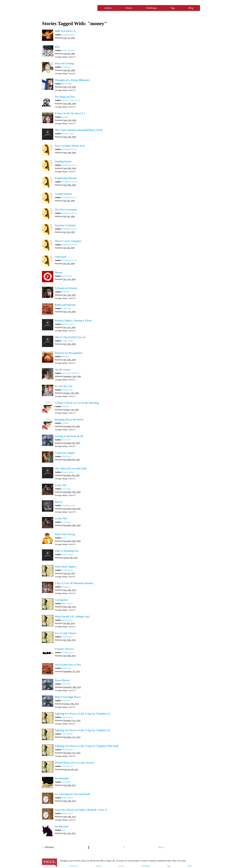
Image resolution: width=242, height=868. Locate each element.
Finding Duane (63, 161)
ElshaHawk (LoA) (70, 149)
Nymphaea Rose (69, 505)
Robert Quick (68, 798)
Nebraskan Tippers (66, 567)
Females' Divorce (64, 649)
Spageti (65, 117)
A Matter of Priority (66, 288)
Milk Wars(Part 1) (65, 31)
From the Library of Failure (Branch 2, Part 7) (81, 810)
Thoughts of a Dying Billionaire (72, 80)
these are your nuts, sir (71, 100)
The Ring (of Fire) (65, 97)
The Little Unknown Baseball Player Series (79, 130)
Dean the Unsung (64, 63)
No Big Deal (62, 826)
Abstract (66, 406)
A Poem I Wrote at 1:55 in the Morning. (77, 403)
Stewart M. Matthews (71, 373)
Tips (57, 47)
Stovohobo (67, 67)
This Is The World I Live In (70, 337)
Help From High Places (68, 697)
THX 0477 (67, 440)
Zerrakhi (66, 292)
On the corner (63, 370)
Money (59, 272)
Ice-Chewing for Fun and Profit (72, 794)
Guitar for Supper (65, 453)
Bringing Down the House (69, 420)
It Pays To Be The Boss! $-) (70, 113)
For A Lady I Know (66, 633)
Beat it (58, 502)
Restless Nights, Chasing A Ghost (73, 321)
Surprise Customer (65, 225)
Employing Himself (66, 178)
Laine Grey (67, 308)
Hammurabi (67, 276)
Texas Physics (62, 680)
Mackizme (66, 456)
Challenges (151, 8)
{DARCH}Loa (68, 652)
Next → (162, 847)
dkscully (66, 356)
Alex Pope (66, 489)
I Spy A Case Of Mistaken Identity (74, 583)
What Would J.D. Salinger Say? (73, 617)
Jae (64, 830)
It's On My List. (64, 386)
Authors (108, 8)
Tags (173, 8)
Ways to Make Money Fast (70, 146)
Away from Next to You (68, 665)
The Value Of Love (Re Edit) (71, 469)
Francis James (68, 134)
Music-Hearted (68, 50)
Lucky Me (60, 485)
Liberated (60, 257)
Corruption (61, 600)
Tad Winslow (68, 570)
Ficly (68, 8)
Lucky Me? (61, 518)
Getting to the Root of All (69, 436)
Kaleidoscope (68, 390)
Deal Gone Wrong (65, 534)
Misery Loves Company (68, 241)
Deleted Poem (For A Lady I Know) (75, 763)
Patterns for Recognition (69, 353)
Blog (191, 8)
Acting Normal (63, 194)
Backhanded (62, 778)
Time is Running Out (67, 551)
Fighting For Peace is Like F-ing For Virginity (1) (82, 714)
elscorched (67, 782)
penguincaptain (68, 35)
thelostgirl (66, 587)
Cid (64, 538)
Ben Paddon (67, 84)
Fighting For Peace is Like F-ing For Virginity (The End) (87, 746)
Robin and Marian (65, 305)
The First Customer (66, 210)
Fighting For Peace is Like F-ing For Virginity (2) (82, 730)
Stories (129, 8)
